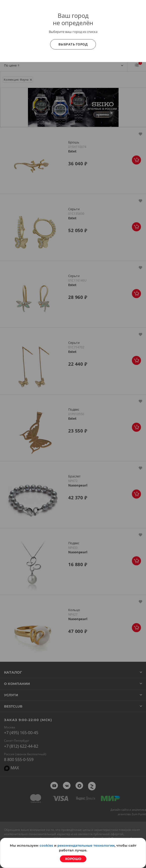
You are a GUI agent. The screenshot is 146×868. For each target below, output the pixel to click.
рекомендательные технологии (86, 845)
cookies (46, 845)
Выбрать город (73, 44)
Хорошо (73, 859)
